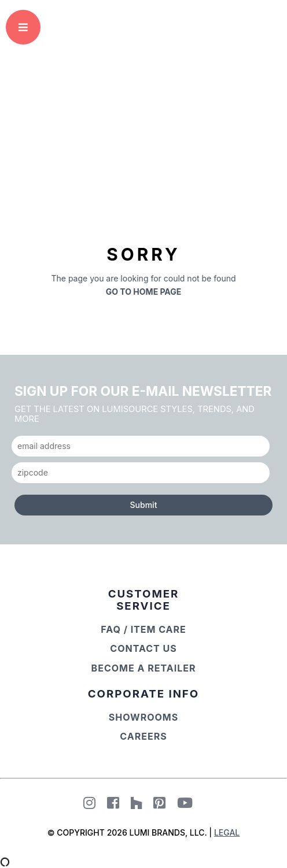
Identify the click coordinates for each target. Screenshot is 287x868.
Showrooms (144, 717)
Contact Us (143, 648)
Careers (143, 736)
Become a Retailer (144, 668)
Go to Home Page (144, 292)
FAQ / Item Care (143, 629)
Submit (144, 505)
